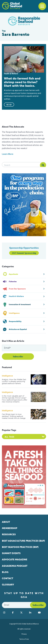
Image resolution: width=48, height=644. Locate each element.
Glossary (8, 585)
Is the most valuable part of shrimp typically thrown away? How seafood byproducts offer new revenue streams (15, 399)
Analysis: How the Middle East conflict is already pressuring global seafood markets (14, 381)
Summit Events (11, 553)
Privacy (24, 634)
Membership (10, 528)
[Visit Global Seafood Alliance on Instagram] (6, 613)
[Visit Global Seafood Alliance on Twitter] (23, 613)
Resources (9, 534)
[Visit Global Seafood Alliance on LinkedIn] (32, 613)
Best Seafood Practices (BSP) (20, 547)
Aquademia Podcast (15, 566)
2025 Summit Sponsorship (24, 253)
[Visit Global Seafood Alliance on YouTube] (41, 613)
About (6, 522)
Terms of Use (24, 639)
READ (9, 105)
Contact (8, 578)
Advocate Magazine (15, 560)
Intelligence (7, 376)
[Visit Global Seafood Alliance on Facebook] (15, 613)
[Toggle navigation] (42, 6)
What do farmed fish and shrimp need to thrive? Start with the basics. (22, 82)
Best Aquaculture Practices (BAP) (23, 541)
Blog (5, 572)
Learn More (8, 154)
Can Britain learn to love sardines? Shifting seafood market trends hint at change (14, 416)
